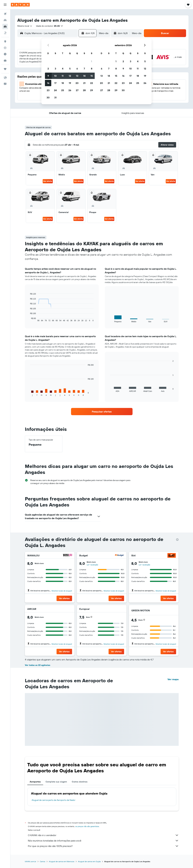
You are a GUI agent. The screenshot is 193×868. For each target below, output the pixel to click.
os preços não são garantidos (87, 826)
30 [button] (48, 97)
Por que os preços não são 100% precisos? (103, 846)
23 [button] (48, 90)
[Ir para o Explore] (5, 41)
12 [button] (70, 76)
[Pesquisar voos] (5, 14)
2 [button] (48, 69)
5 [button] (70, 69)
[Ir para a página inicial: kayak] (20, 5)
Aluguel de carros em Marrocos (62, 861)
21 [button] (84, 83)
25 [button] (63, 90)
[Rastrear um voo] (5, 48)
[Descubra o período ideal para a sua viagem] (5, 54)
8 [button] (92, 69)
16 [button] (48, 83)
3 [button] (55, 69)
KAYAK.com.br (31, 861)
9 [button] (48, 76)
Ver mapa (173, 679)
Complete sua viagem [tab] (56, 782)
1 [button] (92, 61)
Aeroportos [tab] (35, 782)
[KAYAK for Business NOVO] (5, 60)
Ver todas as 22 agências (38, 665)
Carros (43, 861)
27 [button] (77, 90)
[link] (102, 412)
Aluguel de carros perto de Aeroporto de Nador (54, 800)
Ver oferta (48, 181)
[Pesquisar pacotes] (5, 33)
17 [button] (55, 83)
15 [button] (92, 76)
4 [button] (63, 69)
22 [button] (92, 83)
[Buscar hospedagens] (5, 20)
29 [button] (92, 90)
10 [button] (55, 76)
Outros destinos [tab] (80, 782)
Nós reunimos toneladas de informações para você (103, 841)
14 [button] (84, 76)
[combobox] (25, 26)
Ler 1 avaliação (92, 565)
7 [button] (84, 69)
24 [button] (55, 90)
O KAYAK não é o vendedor (103, 835)
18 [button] (63, 83)
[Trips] (5, 69)
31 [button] (55, 97)
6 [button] (77, 69)
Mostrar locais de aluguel (62, 591)
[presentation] (177, 540)
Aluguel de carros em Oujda (89, 861)
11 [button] (63, 76)
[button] (5, 5)
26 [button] (70, 90)
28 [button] (84, 90)
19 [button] (70, 83)
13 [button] (77, 76)
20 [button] (77, 83)
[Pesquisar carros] (5, 27)
